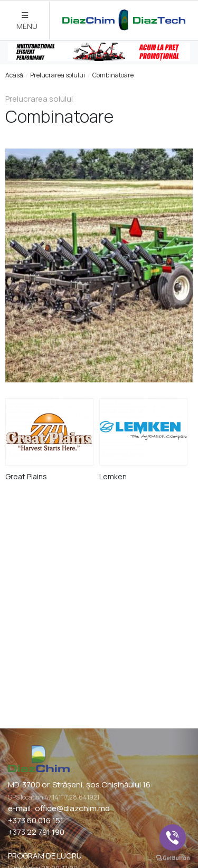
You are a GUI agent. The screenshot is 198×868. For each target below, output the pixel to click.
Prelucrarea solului (58, 75)
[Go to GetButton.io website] (173, 857)
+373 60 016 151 (36, 820)
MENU (27, 21)
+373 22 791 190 (36, 832)
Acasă (14, 75)
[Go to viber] (173, 837)
